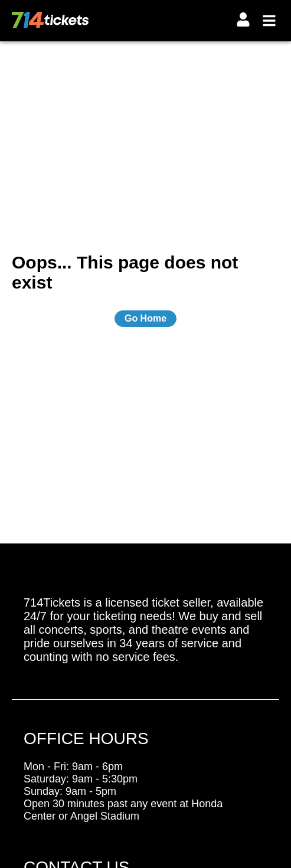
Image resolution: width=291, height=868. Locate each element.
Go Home (145, 318)
